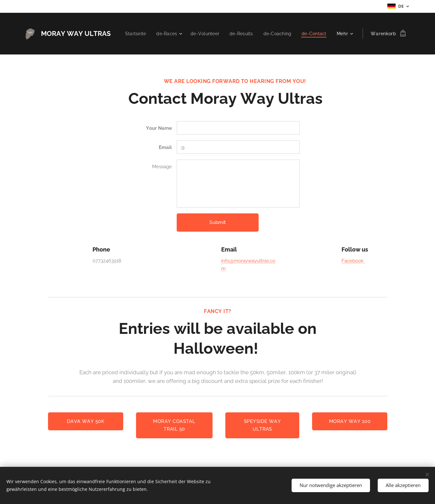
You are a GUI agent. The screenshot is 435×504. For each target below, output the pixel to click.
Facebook (353, 261)
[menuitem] (166, 34)
